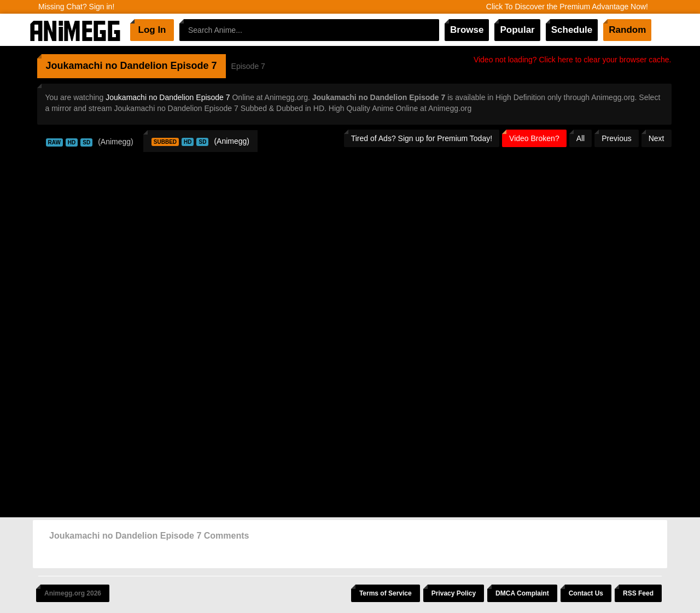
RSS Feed (638, 593)
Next (657, 138)
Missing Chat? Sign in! (76, 7)
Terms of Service (386, 593)
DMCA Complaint (522, 593)
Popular (517, 30)
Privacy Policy (454, 593)
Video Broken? (534, 138)
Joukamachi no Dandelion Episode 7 (168, 97)
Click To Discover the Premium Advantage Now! (567, 7)
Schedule (572, 30)
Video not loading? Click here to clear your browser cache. (573, 60)
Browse (467, 30)
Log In (152, 30)
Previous (616, 138)
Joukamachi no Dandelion (107, 66)
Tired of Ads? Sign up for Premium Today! (422, 138)
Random (627, 30)
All (581, 138)
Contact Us (586, 593)
